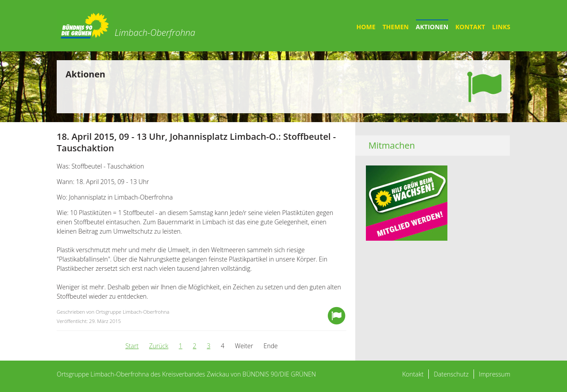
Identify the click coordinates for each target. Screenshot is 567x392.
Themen (396, 27)
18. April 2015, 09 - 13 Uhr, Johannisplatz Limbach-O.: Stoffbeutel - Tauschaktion (196, 142)
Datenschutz (451, 374)
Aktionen (432, 27)
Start (132, 346)
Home (366, 27)
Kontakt (470, 27)
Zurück (159, 346)
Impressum (495, 374)
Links (501, 27)
